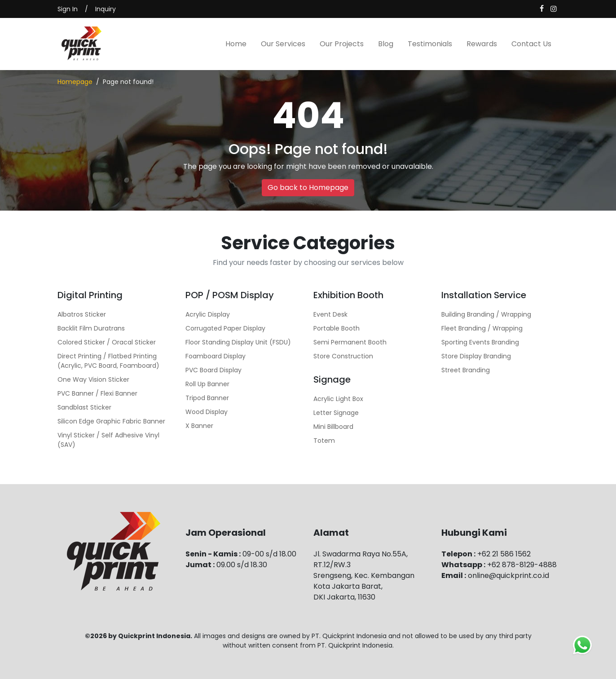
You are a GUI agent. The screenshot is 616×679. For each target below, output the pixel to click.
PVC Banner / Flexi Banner (97, 393)
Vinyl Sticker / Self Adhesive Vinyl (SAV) (108, 440)
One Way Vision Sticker (93, 379)
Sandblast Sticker (84, 407)
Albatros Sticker (82, 314)
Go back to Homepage (308, 187)
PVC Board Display (213, 370)
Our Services (283, 44)
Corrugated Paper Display (225, 328)
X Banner (199, 426)
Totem (324, 441)
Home (236, 44)
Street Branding (466, 370)
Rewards (482, 44)
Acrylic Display (208, 314)
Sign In (68, 9)
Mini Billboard (333, 427)
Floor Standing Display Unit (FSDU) (238, 342)
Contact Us (531, 44)
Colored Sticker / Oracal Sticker (107, 342)
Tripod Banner (207, 398)
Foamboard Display (216, 356)
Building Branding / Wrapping (486, 314)
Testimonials (430, 44)
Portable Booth (337, 328)
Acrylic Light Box (338, 399)
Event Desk (330, 314)
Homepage (75, 82)
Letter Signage (336, 413)
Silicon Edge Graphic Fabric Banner (111, 421)
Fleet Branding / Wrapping (482, 328)
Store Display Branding (476, 356)
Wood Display (207, 412)
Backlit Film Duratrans (91, 328)
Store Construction (343, 356)
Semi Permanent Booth (350, 342)
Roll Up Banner (207, 384)
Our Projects (342, 44)
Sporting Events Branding (480, 342)
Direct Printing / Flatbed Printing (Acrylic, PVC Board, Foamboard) (108, 361)
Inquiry (106, 9)
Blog (386, 44)
